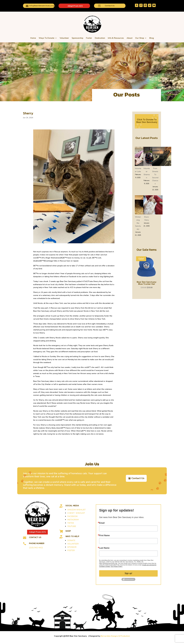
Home (33, 38)
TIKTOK (71, 523)
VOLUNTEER (73, 544)
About (130, 38)
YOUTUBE (72, 526)
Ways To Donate (47, 38)
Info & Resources (116, 38)
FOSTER (71, 550)
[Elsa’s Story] (153, 205)
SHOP (68, 531)
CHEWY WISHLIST (76, 513)
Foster (89, 38)
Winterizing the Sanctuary (138, 223)
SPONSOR (72, 547)
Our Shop (140, 38)
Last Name (104, 548)
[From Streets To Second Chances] (162, 157)
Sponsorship (77, 38)
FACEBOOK (73, 516)
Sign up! (128, 573)
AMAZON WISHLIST (76, 510)
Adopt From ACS (75, 6)
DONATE (71, 540)
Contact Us (110, 6)
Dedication (100, 38)
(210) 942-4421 (36, 548)
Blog (152, 38)
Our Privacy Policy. (117, 566)
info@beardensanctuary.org (42, 6)
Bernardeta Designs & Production (115, 636)
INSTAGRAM (73, 520)
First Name (104, 535)
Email (102, 523)
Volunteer (64, 38)
